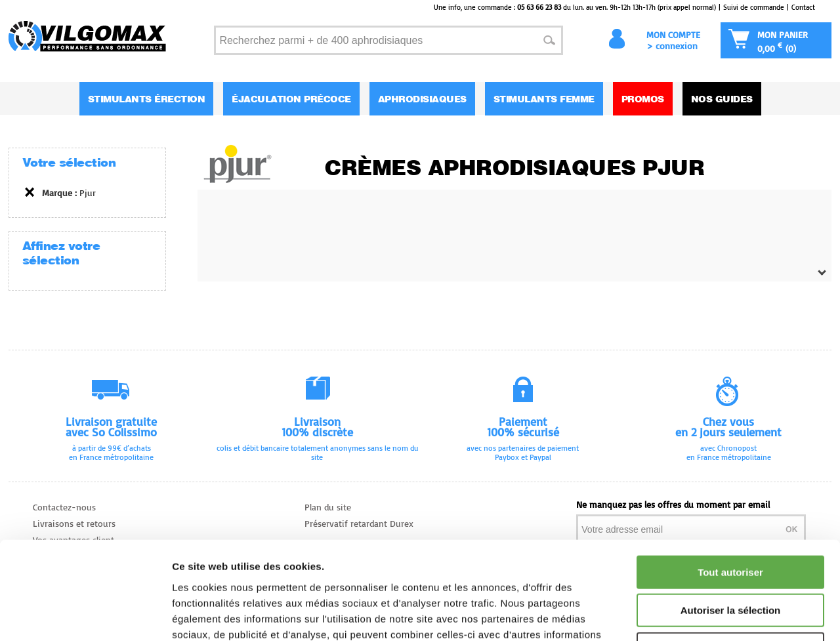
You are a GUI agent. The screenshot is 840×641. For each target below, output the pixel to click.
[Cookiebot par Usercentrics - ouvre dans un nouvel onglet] (85, 615)
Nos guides (722, 99)
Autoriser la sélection (731, 519)
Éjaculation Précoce (291, 99)
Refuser (730, 557)
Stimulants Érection (147, 99)
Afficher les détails (723, 615)
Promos (643, 99)
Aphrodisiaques (422, 99)
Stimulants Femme (544, 99)
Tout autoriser (730, 481)
